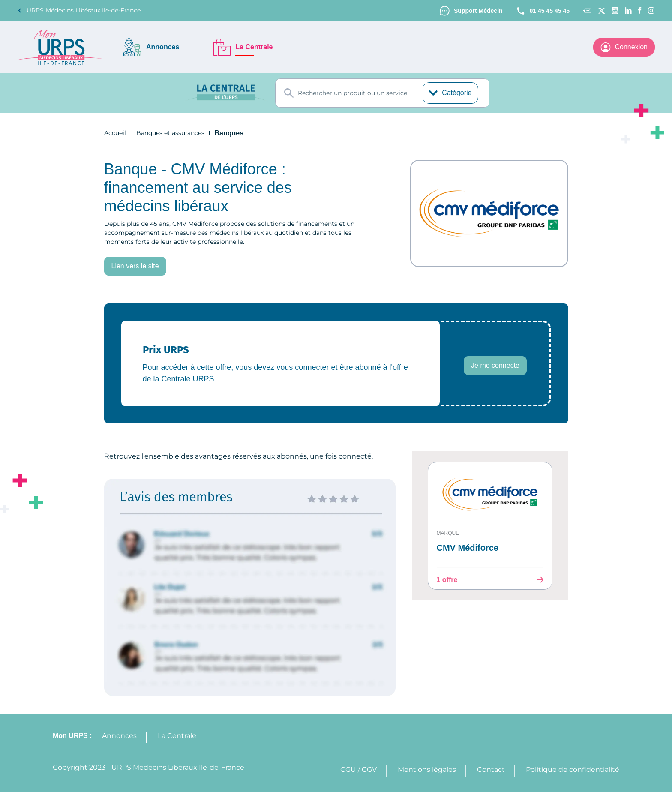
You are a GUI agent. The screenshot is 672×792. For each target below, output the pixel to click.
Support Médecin (465, 11)
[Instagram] (651, 10)
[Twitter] (601, 11)
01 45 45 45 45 (541, 11)
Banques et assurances (170, 134)
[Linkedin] (628, 10)
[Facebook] (640, 10)
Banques (231, 133)
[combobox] (382, 93)
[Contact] (587, 11)
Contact (491, 769)
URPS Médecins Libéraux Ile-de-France (79, 10)
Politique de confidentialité (573, 769)
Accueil (115, 134)
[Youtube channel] (615, 10)
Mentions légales (427, 769)
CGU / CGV (358, 769)
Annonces (121, 736)
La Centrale (179, 736)
